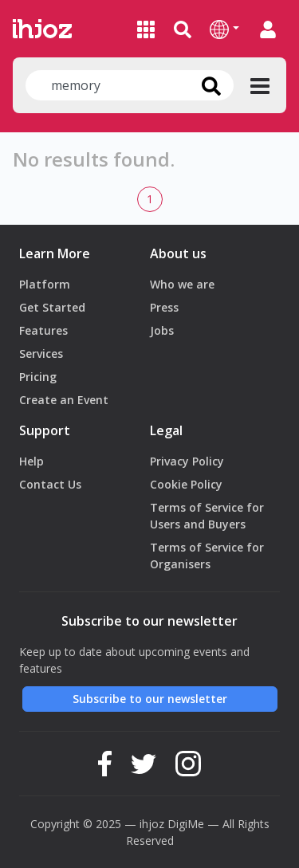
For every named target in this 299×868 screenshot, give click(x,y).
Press (164, 307)
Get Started (52, 307)
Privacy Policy (187, 461)
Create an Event (64, 400)
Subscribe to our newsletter (150, 699)
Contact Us (50, 484)
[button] (224, 29)
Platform (45, 284)
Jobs (162, 330)
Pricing (38, 377)
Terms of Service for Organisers (207, 556)
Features (43, 330)
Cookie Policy (186, 484)
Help (31, 461)
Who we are (182, 284)
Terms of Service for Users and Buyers (207, 516)
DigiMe (186, 824)
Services (41, 353)
